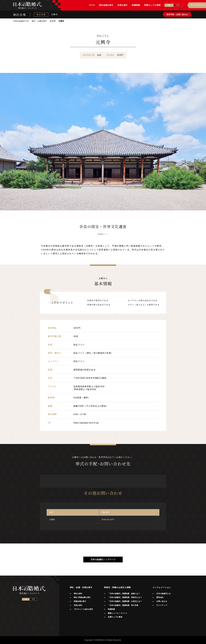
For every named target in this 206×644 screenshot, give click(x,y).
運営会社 (160, 597)
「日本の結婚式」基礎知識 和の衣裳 (123, 605)
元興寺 (54, 14)
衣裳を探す (78, 605)
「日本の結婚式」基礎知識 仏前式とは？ (125, 601)
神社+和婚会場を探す (82, 597)
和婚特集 (111, 609)
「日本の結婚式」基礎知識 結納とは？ (124, 594)
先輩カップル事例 (115, 617)
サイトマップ (162, 605)
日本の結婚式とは (163, 594)
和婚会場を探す (80, 601)
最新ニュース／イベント (118, 613)
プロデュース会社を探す (84, 609)
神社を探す (78, 594)
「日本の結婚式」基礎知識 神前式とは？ (125, 597)
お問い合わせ (162, 601)
